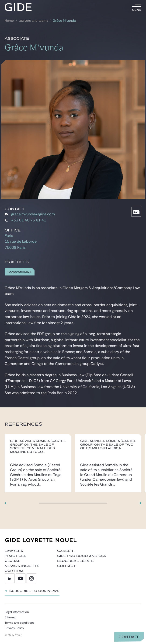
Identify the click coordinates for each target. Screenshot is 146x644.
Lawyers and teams (33, 21)
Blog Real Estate (75, 561)
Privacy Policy (14, 628)
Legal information (17, 612)
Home (9, 21)
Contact (129, 637)
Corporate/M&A (19, 272)
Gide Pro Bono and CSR (82, 556)
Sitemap (10, 617)
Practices (16, 556)
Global (12, 561)
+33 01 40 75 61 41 (25, 220)
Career (65, 551)
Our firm (14, 571)
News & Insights (22, 566)
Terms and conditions (20, 623)
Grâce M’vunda (64, 21)
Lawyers (14, 551)
